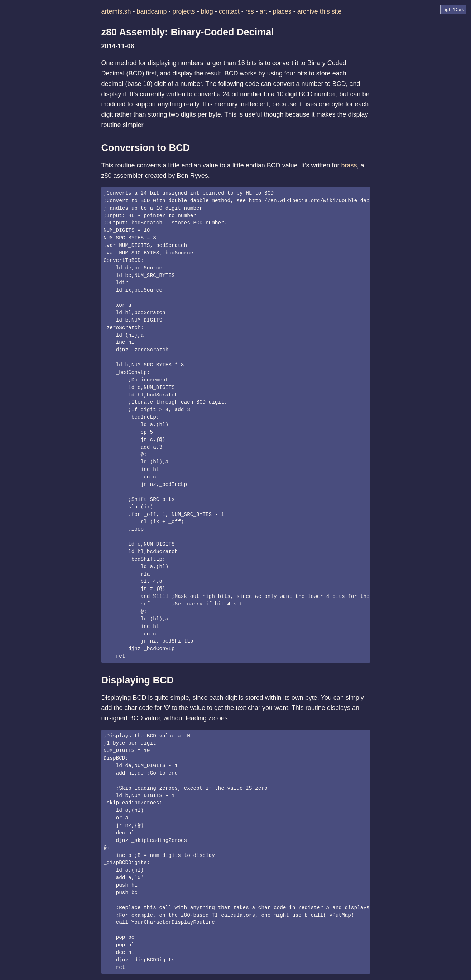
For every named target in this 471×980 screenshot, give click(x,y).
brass (349, 165)
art (263, 11)
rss (250, 11)
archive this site (319, 11)
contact (229, 11)
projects (184, 11)
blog (207, 11)
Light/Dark (453, 9)
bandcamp (152, 11)
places (282, 11)
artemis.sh (116, 11)
